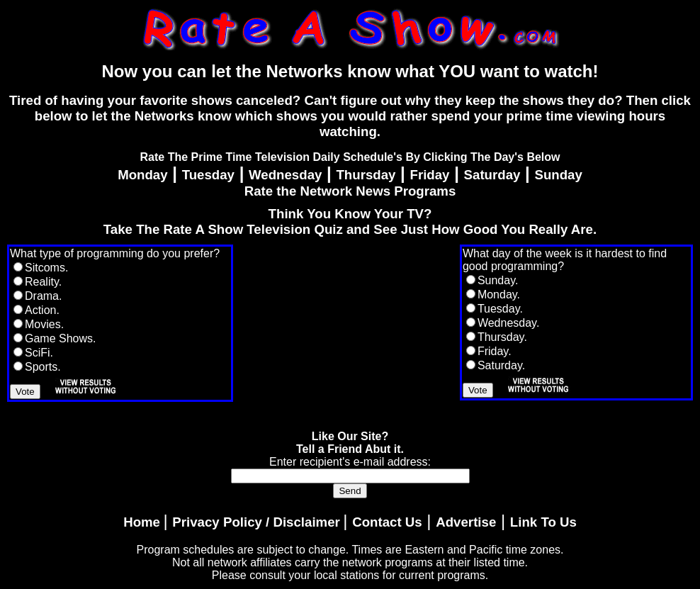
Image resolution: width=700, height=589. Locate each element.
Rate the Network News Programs (350, 191)
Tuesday (208, 175)
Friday (430, 175)
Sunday (558, 175)
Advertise (466, 522)
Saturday (492, 175)
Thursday (366, 175)
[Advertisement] (346, 333)
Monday (142, 175)
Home (142, 522)
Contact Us (387, 522)
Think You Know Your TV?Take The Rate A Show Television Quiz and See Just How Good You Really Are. (350, 221)
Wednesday (285, 175)
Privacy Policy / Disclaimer (256, 522)
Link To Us (543, 522)
